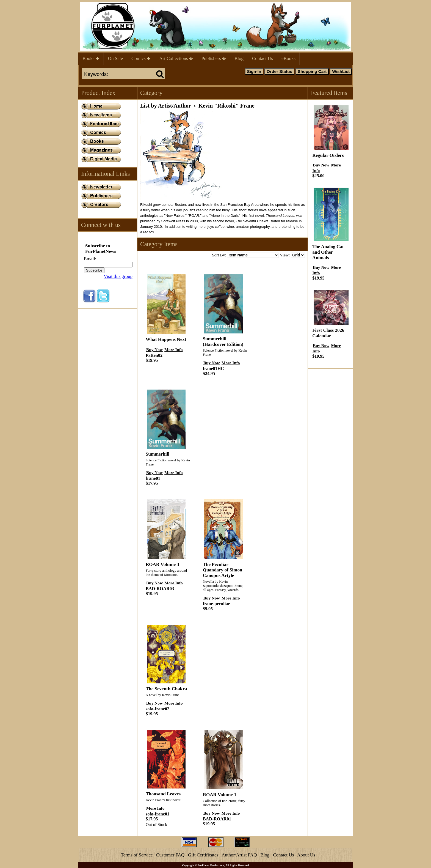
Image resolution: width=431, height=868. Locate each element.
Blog (239, 58)
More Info (173, 350)
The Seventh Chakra (166, 689)
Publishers (214, 58)
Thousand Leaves (163, 794)
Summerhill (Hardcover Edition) (223, 342)
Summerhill (158, 454)
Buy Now (154, 350)
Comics (141, 58)
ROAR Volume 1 (220, 795)
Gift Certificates (203, 855)
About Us (306, 855)
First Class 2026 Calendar (328, 333)
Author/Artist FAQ (239, 855)
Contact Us (263, 58)
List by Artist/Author (166, 106)
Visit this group (118, 276)
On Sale (115, 58)
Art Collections (176, 58)
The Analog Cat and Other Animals (328, 252)
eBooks (288, 58)
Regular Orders (328, 155)
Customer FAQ (170, 855)
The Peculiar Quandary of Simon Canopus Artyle (223, 570)
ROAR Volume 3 (162, 564)
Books (91, 58)
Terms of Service (137, 855)
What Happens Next (166, 339)
